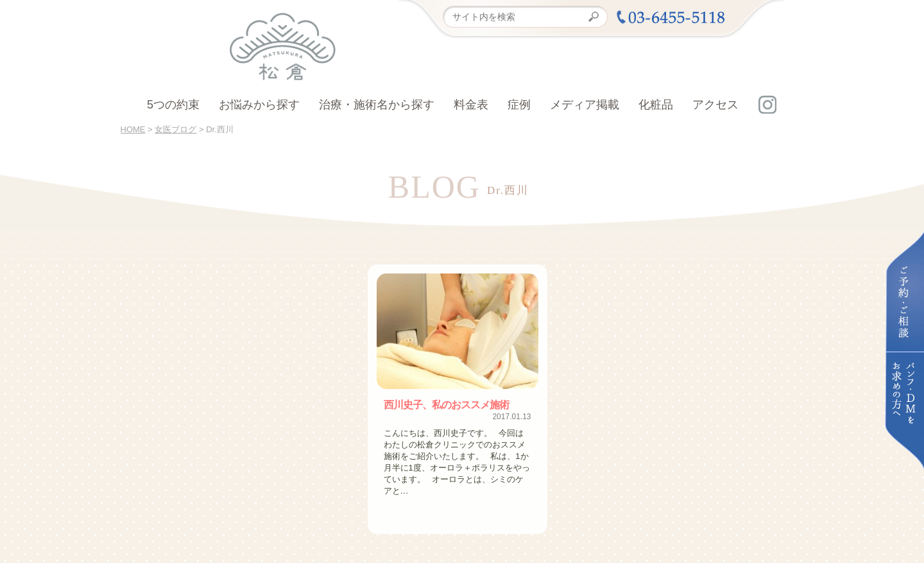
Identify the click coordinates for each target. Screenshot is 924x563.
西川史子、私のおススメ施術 (446, 405)
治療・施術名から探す (377, 105)
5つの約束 (173, 105)
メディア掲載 (585, 105)
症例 (519, 105)
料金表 (471, 105)
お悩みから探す (259, 105)
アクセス (715, 105)
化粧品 (656, 105)
